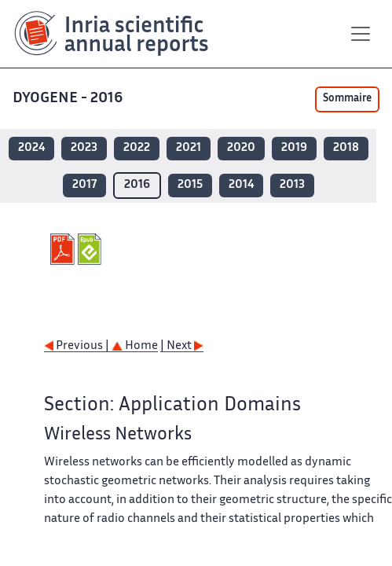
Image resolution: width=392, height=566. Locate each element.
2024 (31, 148)
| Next (182, 346)
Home (135, 346)
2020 (241, 148)
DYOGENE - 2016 (69, 99)
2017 (84, 185)
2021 (189, 148)
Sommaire (347, 99)
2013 (292, 185)
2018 (346, 148)
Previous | (78, 346)
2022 (137, 148)
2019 (294, 148)
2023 (84, 148)
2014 (241, 185)
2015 (190, 185)
